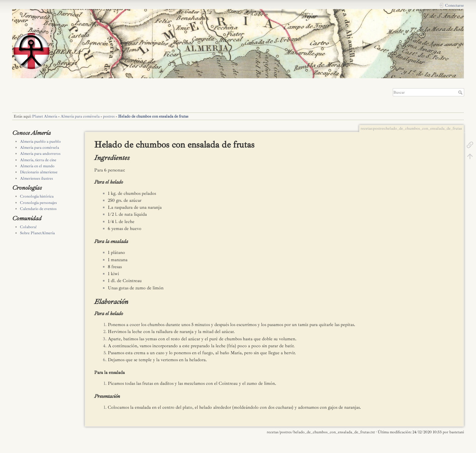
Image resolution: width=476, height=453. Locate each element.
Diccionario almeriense (39, 172)
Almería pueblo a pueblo (40, 142)
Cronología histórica (37, 196)
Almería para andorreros (40, 154)
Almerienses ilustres (36, 178)
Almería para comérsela (80, 116)
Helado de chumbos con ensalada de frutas (153, 116)
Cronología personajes (38, 203)
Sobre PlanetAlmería (37, 233)
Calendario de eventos (38, 209)
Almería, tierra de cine (38, 160)
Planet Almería (45, 116)
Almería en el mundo (37, 166)
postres (109, 116)
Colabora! (28, 227)
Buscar (461, 92)
